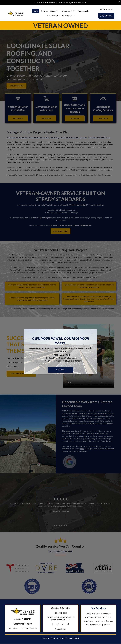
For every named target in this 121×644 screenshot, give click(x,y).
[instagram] (58, 625)
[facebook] (53, 625)
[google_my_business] (68, 625)
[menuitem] (35, 11)
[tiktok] (63, 625)
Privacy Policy (60, 629)
